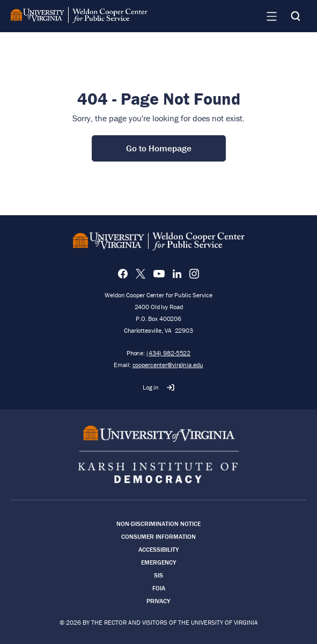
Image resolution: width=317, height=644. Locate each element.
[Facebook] (123, 274)
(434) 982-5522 (168, 353)
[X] (141, 274)
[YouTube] (159, 274)
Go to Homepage (159, 148)
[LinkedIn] (177, 274)
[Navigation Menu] (271, 16)
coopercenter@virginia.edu (168, 365)
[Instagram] (194, 274)
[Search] (296, 16)
